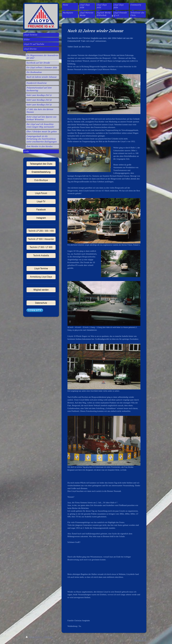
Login (143, 637)
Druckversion (34, 637)
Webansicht (140, 640)
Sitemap (48, 637)
